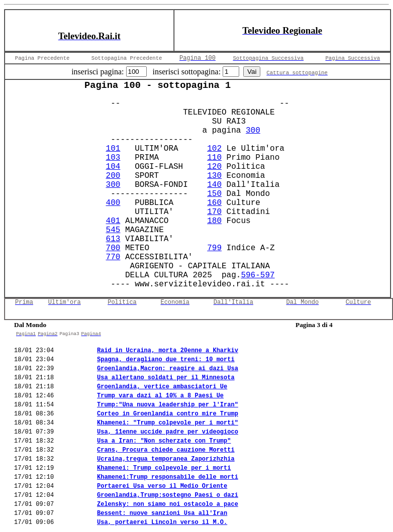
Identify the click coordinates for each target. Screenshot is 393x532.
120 (214, 167)
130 (214, 176)
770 (113, 257)
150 (214, 194)
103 (113, 158)
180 (214, 221)
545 (113, 230)
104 (113, 167)
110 (214, 158)
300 (253, 131)
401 (113, 221)
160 (214, 203)
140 (214, 185)
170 (214, 212)
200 (113, 176)
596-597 (258, 275)
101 (113, 149)
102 (214, 149)
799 (214, 248)
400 (113, 203)
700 (113, 248)
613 (113, 239)
